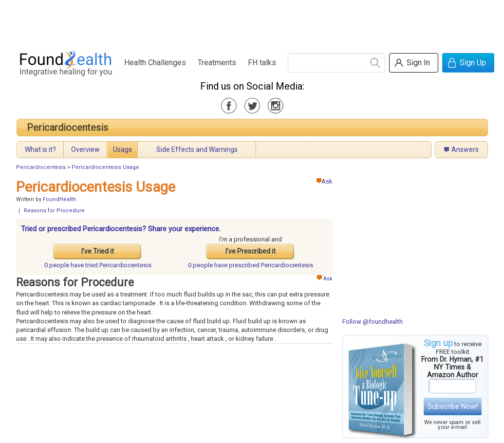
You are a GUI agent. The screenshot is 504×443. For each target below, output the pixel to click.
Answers (465, 149)
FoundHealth (59, 199)
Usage (123, 149)
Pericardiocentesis (67, 128)
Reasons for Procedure (54, 211)
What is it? (40, 149)
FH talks (262, 63)
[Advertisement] (252, 22)
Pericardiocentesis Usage (105, 167)
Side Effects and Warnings (197, 149)
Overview (85, 149)
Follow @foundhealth (373, 322)
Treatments (217, 63)
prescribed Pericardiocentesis (251, 265)
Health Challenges (155, 63)
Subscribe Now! (453, 406)
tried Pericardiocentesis (98, 265)
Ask (325, 181)
